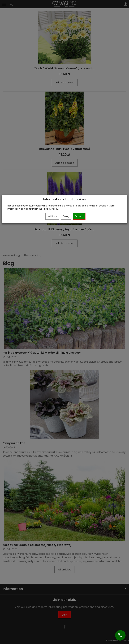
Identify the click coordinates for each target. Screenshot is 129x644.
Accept (79, 216)
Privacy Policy (50, 209)
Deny (66, 216)
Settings (52, 216)
